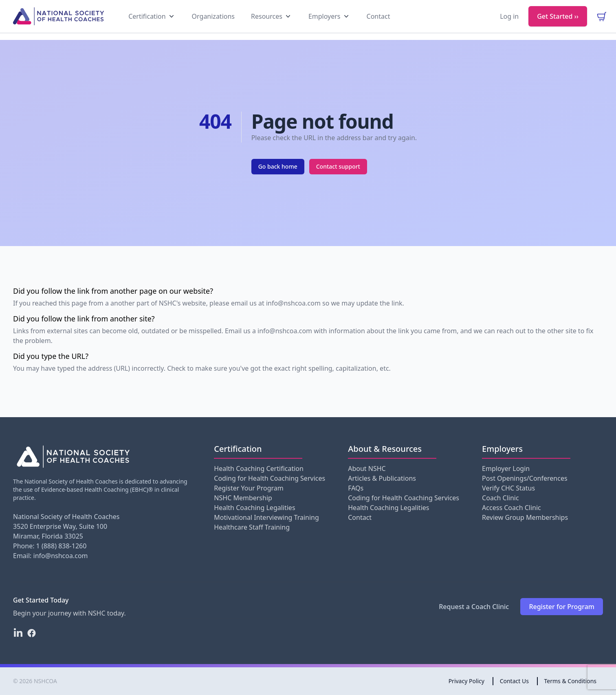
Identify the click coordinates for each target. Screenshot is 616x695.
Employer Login (506, 468)
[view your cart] (602, 23)
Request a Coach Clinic (474, 607)
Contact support (338, 166)
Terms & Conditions (571, 681)
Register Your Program (249, 488)
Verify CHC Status (508, 488)
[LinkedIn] (18, 633)
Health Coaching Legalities (254, 508)
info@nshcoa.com (61, 556)
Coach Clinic (500, 498)
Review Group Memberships (525, 517)
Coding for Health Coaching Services (269, 478)
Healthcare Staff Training (252, 527)
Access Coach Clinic (511, 508)
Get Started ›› (558, 23)
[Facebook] (32, 633)
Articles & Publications (382, 478)
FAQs (356, 488)
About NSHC (367, 468)
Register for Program (562, 607)
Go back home (278, 166)
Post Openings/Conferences (525, 478)
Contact (360, 517)
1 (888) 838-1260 (62, 546)
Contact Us (514, 681)
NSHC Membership (243, 498)
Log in (509, 23)
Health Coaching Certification (259, 468)
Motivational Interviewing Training (266, 517)
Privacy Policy (466, 681)
